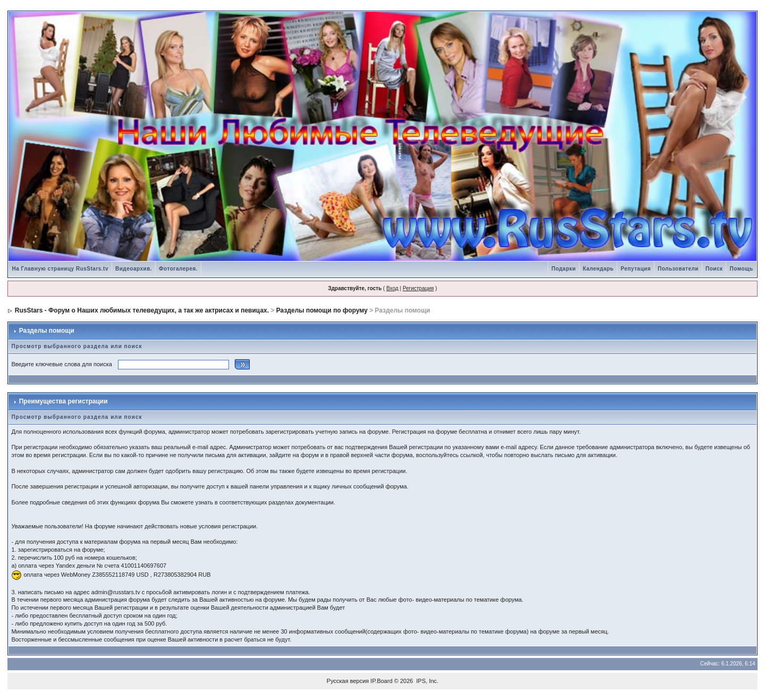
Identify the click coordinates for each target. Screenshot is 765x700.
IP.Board (381, 681)
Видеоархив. (134, 269)
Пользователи (678, 269)
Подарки (564, 269)
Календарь (598, 269)
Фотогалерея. (178, 269)
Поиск (714, 269)
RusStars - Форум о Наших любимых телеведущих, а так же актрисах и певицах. (142, 310)
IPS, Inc (427, 681)
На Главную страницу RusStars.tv (60, 269)
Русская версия (348, 681)
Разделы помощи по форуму (322, 310)
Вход (392, 288)
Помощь (741, 269)
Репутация (636, 269)
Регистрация (418, 288)
